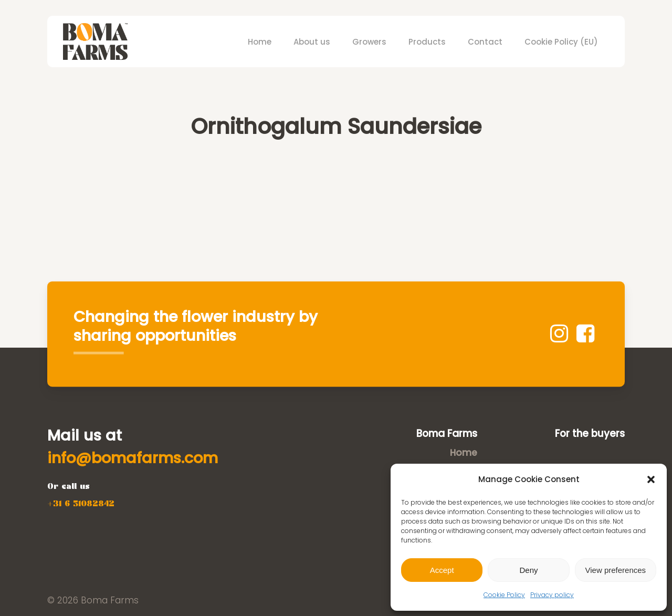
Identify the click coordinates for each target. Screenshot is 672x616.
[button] (651, 479)
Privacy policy (552, 595)
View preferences (616, 570)
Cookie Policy (504, 595)
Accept (442, 570)
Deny (528, 570)
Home (464, 453)
